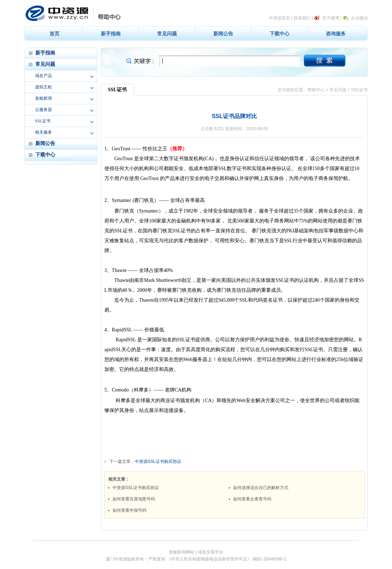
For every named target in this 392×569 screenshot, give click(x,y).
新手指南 (111, 34)
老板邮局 (44, 98)
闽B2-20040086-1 (269, 559)
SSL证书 (43, 121)
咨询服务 (336, 34)
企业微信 (359, 18)
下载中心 (279, 34)
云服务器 (44, 110)
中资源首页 (279, 18)
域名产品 (44, 76)
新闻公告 (223, 34)
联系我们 (302, 18)
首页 (54, 34)
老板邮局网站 (181, 552)
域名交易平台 (211, 552)
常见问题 (167, 34)
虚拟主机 (44, 87)
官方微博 (331, 18)
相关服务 (44, 132)
